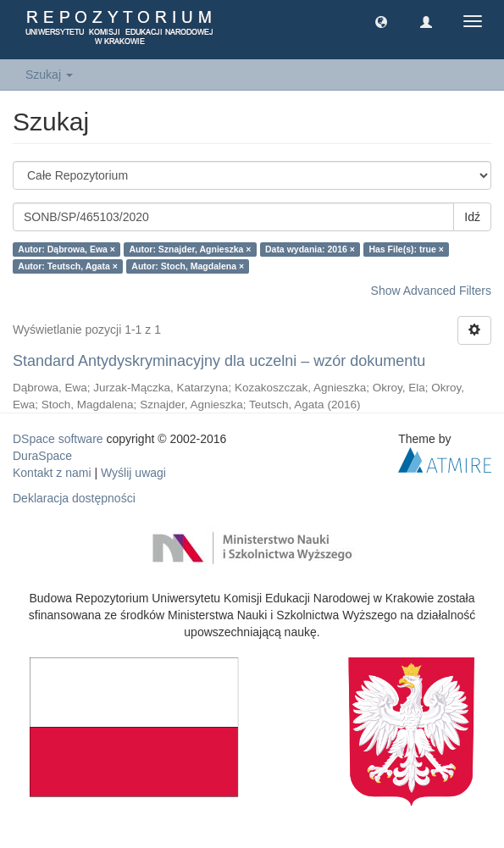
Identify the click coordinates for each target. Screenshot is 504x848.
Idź (472, 217)
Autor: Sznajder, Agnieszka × (190, 249)
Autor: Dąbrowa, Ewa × (66, 249)
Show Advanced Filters (431, 291)
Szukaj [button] (49, 75)
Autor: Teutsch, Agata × (68, 266)
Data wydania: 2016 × (310, 249)
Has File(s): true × (406, 249)
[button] (381, 21)
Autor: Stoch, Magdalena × (188, 266)
